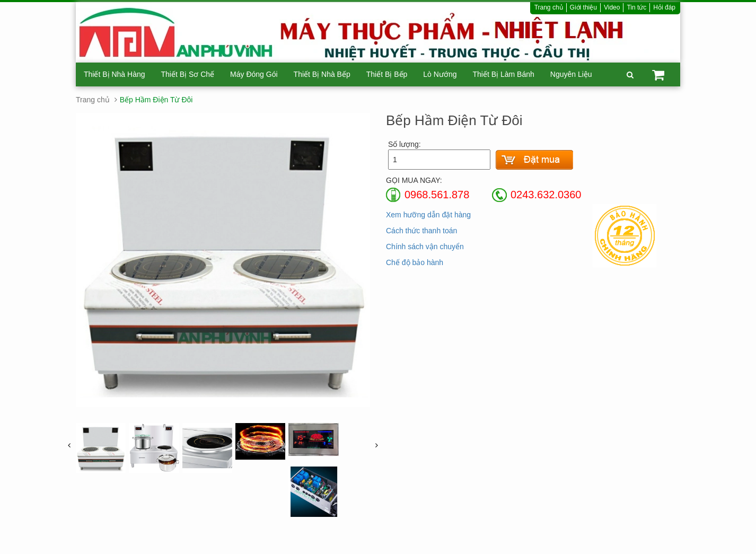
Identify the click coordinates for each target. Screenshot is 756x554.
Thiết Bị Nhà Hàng (115, 74)
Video (612, 7)
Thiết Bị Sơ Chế (188, 74)
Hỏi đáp (664, 7)
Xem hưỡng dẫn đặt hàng (428, 215)
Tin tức (636, 7)
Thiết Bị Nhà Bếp (322, 74)
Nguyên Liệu (571, 74)
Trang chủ (549, 7)
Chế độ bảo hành (415, 262)
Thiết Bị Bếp (387, 74)
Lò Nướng (440, 74)
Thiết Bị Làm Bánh (503, 74)
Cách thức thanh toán (421, 231)
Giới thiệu (583, 7)
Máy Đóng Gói (254, 74)
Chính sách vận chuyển (425, 247)
